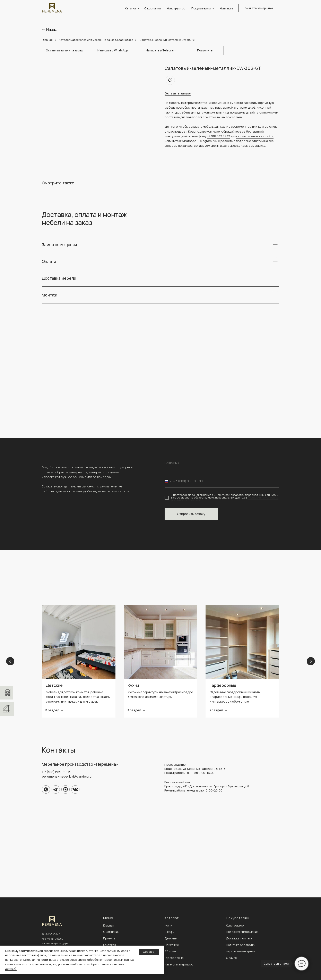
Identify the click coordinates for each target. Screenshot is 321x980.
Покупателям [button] (201, 8)
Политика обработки (241, 945)
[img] (46, 789)
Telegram (205, 141)
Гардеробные (223, 685)
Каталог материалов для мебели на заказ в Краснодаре (96, 40)
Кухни (133, 685)
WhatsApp (189, 141)
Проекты (109, 938)
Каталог (131, 8)
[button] (259, 8)
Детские (54, 685)
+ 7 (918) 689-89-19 (57, 772)
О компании (153, 8)
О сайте (231, 958)
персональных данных (241, 951)
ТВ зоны (170, 951)
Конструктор (176, 8)
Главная (47, 40)
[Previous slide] (10, 661)
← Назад (50, 30)
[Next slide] (311, 661)
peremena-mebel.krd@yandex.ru (67, 776)
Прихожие (172, 945)
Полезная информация (242, 932)
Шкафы (170, 932)
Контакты (227, 8)
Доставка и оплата (239, 938)
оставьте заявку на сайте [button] (255, 136)
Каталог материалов (179, 964)
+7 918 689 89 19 (219, 136)
